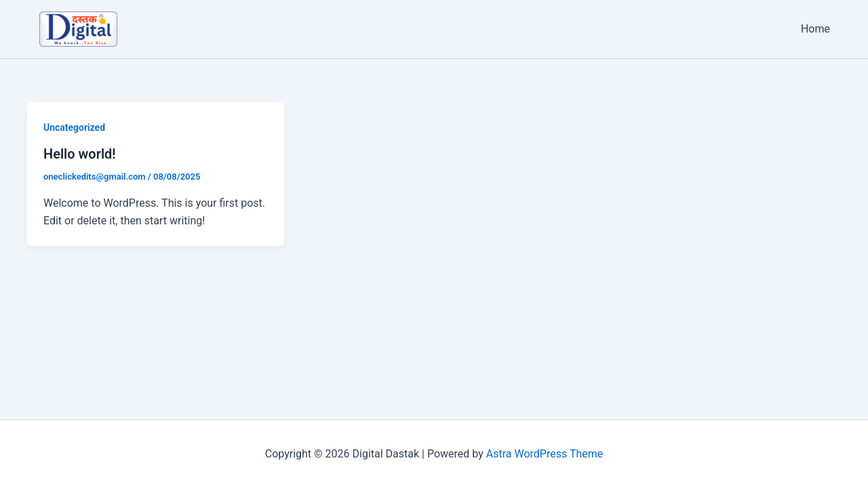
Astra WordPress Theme (545, 454)
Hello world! (80, 154)
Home (815, 29)
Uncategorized (74, 127)
